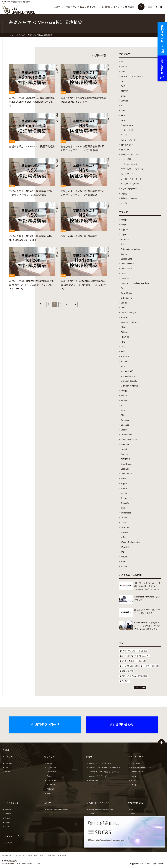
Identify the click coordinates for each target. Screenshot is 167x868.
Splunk (124, 488)
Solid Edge (126, 469)
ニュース (58, 7)
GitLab (124, 332)
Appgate (125, 229)
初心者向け (126, 681)
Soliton (124, 479)
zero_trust (125, 656)
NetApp (124, 391)
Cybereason (126, 298)
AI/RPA (48, 803)
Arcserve (125, 239)
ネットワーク (127, 174)
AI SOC (124, 67)
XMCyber (125, 557)
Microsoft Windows (129, 386)
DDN (123, 308)
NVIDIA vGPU (94, 780)
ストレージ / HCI (128, 140)
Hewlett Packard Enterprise (141, 768)
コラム (124, 661)
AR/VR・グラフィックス (132, 76)
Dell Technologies (129, 313)
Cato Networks (127, 264)
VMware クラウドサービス (99, 776)
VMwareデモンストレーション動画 (134, 651)
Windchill (125, 547)
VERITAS (125, 527)
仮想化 (124, 194)
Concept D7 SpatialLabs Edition (135, 283)
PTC (132, 810)
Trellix (123, 508)
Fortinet (124, 317)
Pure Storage (136, 763)
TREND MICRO (53, 785)
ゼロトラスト (127, 150)
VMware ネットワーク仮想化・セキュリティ (105, 772)
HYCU (124, 347)
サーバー (125, 135)
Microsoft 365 (127, 371)
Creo (123, 288)
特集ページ (71, 7)
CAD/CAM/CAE (136, 803)
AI (122, 62)
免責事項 (63, 855)
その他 (124, 203)
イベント (118, 7)
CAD (123, 81)
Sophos (124, 483)
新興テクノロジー (129, 198)
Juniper (124, 361)
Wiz (123, 552)
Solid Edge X (127, 474)
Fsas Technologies (129, 322)
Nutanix (124, 396)
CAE (123, 86)
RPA (123, 115)
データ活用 (126, 159)
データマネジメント (130, 154)
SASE (124, 120)
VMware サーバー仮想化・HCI (100, 763)
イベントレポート (129, 130)
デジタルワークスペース (132, 169)
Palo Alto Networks (129, 439)
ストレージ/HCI (136, 757)
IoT (122, 106)
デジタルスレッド (129, 164)
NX (122, 405)
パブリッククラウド (130, 189)
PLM (123, 111)
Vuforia (124, 537)
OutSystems (126, 435)
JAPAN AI (125, 356)
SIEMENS (125, 459)
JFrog (123, 366)
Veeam (124, 523)
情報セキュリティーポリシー (15, 855)
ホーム (11, 35)
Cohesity (125, 278)
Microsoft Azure (128, 376)
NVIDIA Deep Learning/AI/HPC (58, 810)
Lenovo (133, 776)
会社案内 (52, 855)
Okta (123, 415)
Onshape (125, 425)
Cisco (123, 273)
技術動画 (106, 7)
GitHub (124, 327)
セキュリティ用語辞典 (130, 666)
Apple (123, 234)
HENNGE (125, 337)
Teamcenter (126, 498)
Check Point (126, 269)
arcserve (8, 810)
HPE (123, 342)
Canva (124, 254)
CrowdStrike (126, 293)
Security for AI (127, 125)
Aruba (124, 244)
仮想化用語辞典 (127, 671)
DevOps (124, 101)
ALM (123, 71)
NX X (123, 410)
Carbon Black (127, 259)
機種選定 (130, 7)
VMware (125, 532)
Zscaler (124, 566)
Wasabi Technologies (130, 542)
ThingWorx (126, 503)
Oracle (124, 430)
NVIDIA (124, 400)
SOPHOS (50, 789)
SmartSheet (126, 464)
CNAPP (124, 91)
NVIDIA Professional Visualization (101, 810)
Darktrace (125, 303)
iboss (123, 352)
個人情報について (37, 855)
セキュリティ (127, 145)
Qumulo (124, 449)
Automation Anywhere (131, 249)
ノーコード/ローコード (131, 179)
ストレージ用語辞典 (138, 661)
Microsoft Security (129, 381)
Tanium (124, 493)
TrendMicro (126, 513)
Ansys (124, 225)
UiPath (124, 518)
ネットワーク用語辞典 (151, 666)
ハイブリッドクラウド (131, 184)
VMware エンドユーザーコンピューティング (105, 768)
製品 (82, 7)
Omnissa (125, 420)
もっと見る (139, 687)
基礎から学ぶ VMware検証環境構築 (134, 676)
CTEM (124, 96)
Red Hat (125, 454)
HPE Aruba (9, 763)
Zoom (123, 562)
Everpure (125, 444)
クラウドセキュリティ (142, 656)
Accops (124, 220)
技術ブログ (93, 7)
